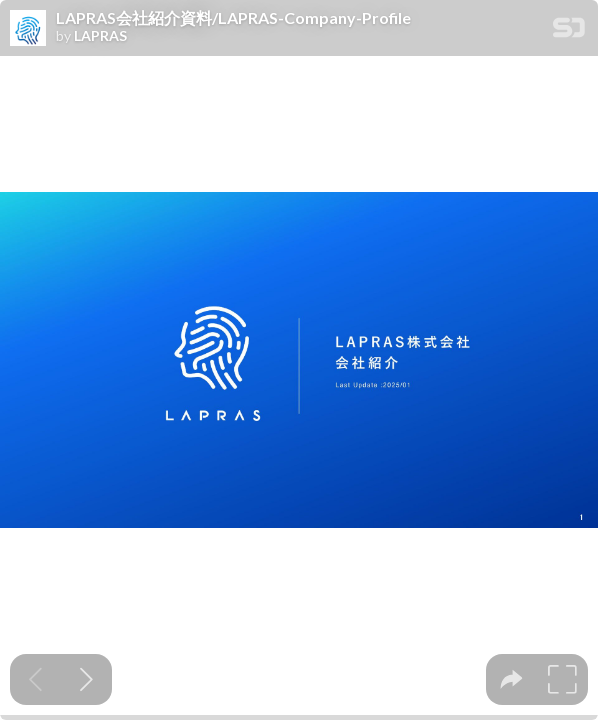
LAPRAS (100, 36)
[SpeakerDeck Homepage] (569, 31)
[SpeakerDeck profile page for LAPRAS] (28, 29)
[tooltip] (511, 679)
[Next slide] (86, 679)
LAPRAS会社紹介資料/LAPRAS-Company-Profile (233, 18)
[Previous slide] (35, 679)
